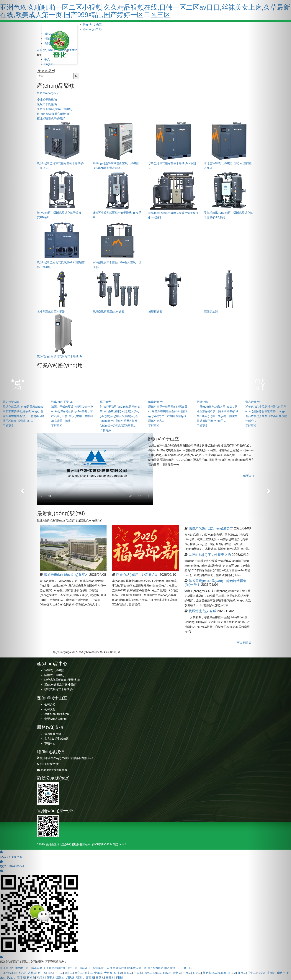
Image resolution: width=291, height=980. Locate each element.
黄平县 (51, 977)
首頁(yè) (42, 50)
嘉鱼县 (90, 977)
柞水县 (242, 973)
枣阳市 (120, 977)
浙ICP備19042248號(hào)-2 (109, 844)
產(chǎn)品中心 (92, 29)
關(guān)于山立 (92, 24)
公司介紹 (50, 704)
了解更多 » (247, 476)
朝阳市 (80, 977)
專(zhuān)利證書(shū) (58, 714)
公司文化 (50, 709)
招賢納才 (54, 50)
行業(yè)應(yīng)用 (56, 39)
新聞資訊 (50, 43)
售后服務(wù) (53, 734)
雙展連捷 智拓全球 (202, 611)
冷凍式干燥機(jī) (47, 99)
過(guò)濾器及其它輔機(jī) (53, 114)
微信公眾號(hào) (53, 778)
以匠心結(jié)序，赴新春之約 (210, 555)
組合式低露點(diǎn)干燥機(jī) (55, 109)
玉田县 (110, 977)
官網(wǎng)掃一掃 (55, 811)
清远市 (60, 977)
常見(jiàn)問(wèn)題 (57, 739)
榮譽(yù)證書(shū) (55, 719)
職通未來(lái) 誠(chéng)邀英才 (66, 575)
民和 (50, 973)
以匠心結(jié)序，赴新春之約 (137, 575)
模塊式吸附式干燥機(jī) (51, 118)
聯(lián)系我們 (69, 50)
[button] (22, 490)
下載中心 (50, 743)
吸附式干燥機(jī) (47, 104)
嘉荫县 (100, 977)
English (49, 64)
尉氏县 (70, 977)
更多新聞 (244, 643)
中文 (47, 59)
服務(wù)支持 (53, 34)
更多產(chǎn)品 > (48, 93)
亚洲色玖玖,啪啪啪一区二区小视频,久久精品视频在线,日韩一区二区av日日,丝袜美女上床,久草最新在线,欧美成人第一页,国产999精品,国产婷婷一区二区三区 (145, 11)
